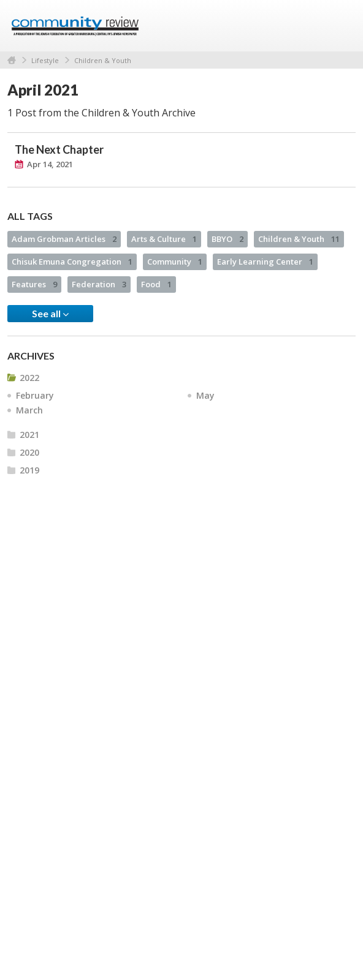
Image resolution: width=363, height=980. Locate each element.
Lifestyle (45, 60)
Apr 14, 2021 (50, 164)
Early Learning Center (265, 262)
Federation (99, 284)
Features (34, 284)
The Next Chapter (59, 149)
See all (50, 314)
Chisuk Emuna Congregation (72, 262)
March (29, 410)
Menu (342, 26)
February (35, 395)
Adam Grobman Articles (64, 239)
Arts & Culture (164, 239)
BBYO (227, 239)
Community (175, 262)
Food (156, 284)
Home (12, 60)
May (205, 395)
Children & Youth (103, 60)
